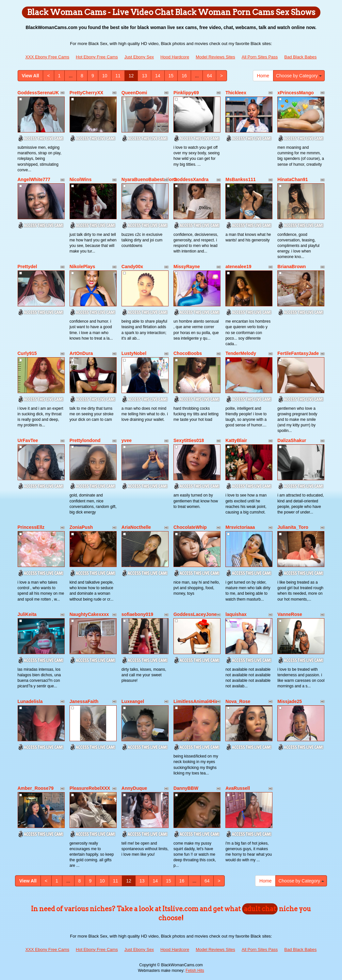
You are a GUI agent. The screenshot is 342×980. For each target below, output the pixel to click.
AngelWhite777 (34, 179)
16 (184, 76)
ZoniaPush (81, 527)
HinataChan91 (293, 179)
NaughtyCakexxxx (89, 614)
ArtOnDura (81, 353)
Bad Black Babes (300, 57)
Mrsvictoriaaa (240, 527)
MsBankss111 (241, 179)
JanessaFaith (84, 701)
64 (209, 76)
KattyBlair (236, 440)
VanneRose (290, 614)
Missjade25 (290, 701)
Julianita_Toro (293, 527)
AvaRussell (238, 788)
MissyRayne (187, 267)
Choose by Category (299, 76)
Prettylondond (85, 440)
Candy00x (132, 267)
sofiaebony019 (137, 614)
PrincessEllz (31, 527)
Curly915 (27, 353)
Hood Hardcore (175, 57)
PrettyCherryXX (87, 93)
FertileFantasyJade (298, 353)
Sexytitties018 (189, 440)
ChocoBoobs (188, 353)
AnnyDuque (134, 788)
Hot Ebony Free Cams (97, 57)
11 (118, 76)
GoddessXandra (191, 179)
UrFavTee (28, 440)
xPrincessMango (295, 93)
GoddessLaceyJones (196, 614)
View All (31, 76)
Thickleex (236, 93)
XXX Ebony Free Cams (47, 57)
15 (171, 76)
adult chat (260, 909)
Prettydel (27, 267)
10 (105, 76)
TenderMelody (241, 353)
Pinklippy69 (186, 93)
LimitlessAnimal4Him (197, 701)
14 (158, 76)
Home (263, 76)
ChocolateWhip (190, 527)
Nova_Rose (238, 701)
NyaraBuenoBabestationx (149, 179)
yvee (127, 440)
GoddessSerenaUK (38, 93)
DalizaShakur (292, 440)
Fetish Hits (195, 971)
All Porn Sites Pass (260, 57)
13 (144, 76)
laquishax (236, 614)
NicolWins (81, 179)
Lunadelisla (30, 701)
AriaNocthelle (136, 527)
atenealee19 (238, 267)
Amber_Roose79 (36, 788)
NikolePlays (82, 267)
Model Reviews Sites (215, 57)
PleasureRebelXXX (90, 788)
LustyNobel (134, 353)
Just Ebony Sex (139, 57)
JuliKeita (27, 614)
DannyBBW (186, 788)
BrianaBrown (292, 267)
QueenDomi (134, 93)
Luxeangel (133, 701)
